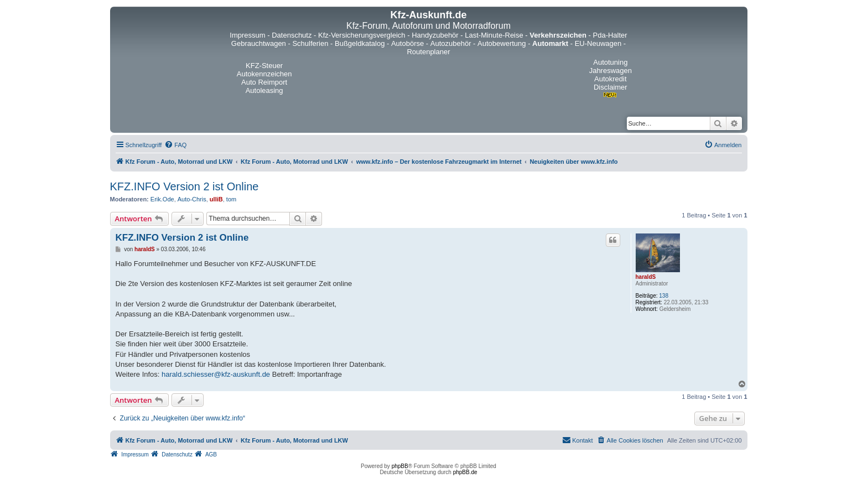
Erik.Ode (162, 199)
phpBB (400, 466)
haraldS (646, 277)
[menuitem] (175, 145)
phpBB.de (465, 472)
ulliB (216, 199)
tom (231, 199)
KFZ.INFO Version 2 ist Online (185, 186)
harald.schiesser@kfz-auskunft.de (216, 374)
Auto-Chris (192, 199)
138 (664, 296)
